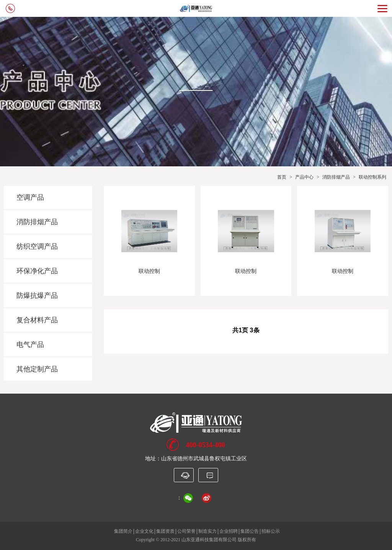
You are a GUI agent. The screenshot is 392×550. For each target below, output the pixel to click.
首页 (282, 177)
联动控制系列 (372, 177)
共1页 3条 (246, 330)
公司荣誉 (186, 531)
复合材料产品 (37, 320)
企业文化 (144, 531)
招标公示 (271, 531)
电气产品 (30, 345)
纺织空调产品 (37, 246)
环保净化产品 (37, 271)
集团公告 (250, 531)
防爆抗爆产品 (37, 296)
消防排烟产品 (336, 177)
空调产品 (30, 197)
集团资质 (165, 531)
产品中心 (304, 177)
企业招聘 (229, 531)
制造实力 (207, 531)
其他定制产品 (37, 369)
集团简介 (123, 531)
